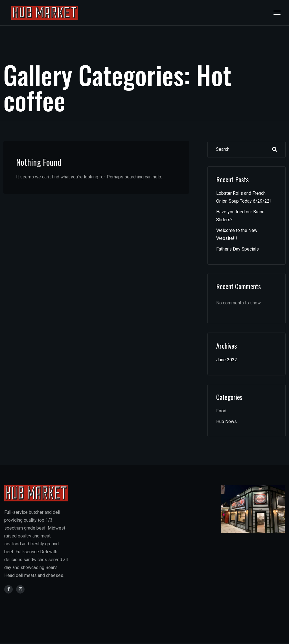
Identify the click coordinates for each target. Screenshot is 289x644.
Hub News (226, 421)
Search (275, 149)
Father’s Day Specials (237, 249)
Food (221, 411)
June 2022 (227, 360)
